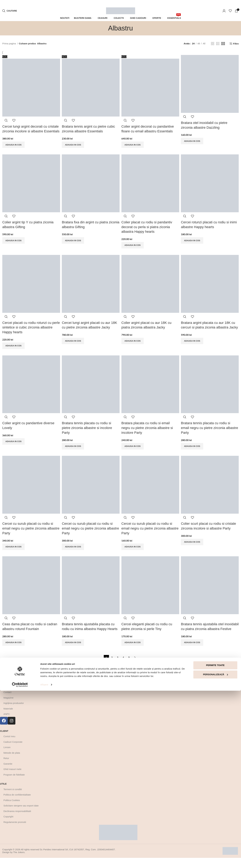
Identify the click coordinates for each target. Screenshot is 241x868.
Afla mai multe (10, 691)
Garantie (8, 774)
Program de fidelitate (14, 785)
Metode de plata (12, 763)
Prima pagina (9, 43)
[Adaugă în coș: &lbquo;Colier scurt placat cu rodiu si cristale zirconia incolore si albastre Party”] (193, 547)
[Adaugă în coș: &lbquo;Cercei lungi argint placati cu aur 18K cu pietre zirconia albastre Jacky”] (73, 345)
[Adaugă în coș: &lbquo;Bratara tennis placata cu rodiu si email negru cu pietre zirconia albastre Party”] (193, 451)
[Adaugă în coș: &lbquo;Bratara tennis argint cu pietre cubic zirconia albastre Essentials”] (73, 144)
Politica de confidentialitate (17, 805)
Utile (3, 794)
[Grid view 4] (223, 44)
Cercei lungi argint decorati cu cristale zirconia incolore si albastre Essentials (31, 130)
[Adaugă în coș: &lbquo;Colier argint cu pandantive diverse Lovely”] (13, 446)
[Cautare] (10, 11)
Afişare (44, 862)
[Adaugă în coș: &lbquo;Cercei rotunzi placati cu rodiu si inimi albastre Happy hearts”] (193, 245)
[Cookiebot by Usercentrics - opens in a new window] (20, 862)
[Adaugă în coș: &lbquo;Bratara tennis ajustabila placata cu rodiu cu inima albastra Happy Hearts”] (73, 648)
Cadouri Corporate (13, 752)
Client (4, 741)
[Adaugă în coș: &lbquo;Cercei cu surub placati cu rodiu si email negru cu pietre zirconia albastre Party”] (13, 552)
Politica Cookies (12, 810)
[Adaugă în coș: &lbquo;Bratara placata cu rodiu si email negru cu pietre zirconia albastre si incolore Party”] (133, 451)
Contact (8, 702)
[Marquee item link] (76, 3)
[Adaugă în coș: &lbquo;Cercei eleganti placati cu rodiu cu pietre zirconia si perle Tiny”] (133, 648)
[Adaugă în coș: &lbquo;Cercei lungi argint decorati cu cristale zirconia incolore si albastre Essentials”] (13, 149)
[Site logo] (121, 11)
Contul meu (9, 746)
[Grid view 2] (213, 44)
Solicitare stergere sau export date (21, 816)
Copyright (8, 827)
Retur (6, 768)
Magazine (9, 708)
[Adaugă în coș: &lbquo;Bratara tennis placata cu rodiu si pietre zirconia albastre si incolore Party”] (73, 451)
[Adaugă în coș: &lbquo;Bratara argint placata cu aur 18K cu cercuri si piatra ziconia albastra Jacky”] (193, 350)
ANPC (7, 724)
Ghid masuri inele (13, 779)
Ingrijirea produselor (14, 713)
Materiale (8, 719)
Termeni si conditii (13, 799)
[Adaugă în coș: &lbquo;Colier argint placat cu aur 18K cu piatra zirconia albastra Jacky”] (133, 345)
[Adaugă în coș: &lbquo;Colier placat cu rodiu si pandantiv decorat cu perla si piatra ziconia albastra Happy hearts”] (133, 249)
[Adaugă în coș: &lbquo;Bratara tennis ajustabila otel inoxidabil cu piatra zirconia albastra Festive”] (193, 653)
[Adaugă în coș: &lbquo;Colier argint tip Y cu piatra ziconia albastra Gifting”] (13, 245)
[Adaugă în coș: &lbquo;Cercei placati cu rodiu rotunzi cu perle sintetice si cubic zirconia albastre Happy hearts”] (13, 350)
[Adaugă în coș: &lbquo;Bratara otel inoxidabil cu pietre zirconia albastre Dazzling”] (193, 140)
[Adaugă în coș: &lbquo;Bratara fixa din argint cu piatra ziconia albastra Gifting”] (73, 245)
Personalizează (215, 852)
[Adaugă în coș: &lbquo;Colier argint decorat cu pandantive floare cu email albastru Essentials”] (133, 144)
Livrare (7, 757)
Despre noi (9, 697)
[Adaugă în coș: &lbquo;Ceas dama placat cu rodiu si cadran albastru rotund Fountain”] (13, 648)
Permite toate (215, 843)
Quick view (6, 119)
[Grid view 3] (218, 44)
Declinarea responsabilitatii (17, 821)
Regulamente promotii (15, 832)
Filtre (236, 44)
